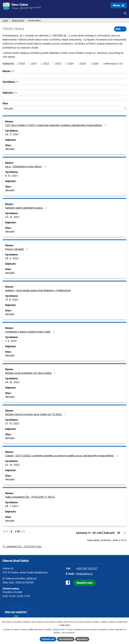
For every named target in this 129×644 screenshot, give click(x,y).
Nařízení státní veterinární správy (27, 208)
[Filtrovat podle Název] (64, 76)
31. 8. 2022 (12, 300)
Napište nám (85, 583)
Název (8, 71)
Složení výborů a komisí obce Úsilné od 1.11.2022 (36, 414)
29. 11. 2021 (12, 134)
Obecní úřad (18, 21)
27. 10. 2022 (12, 424)
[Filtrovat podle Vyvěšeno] (64, 87)
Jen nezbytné (66, 639)
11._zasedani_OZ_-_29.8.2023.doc (22, 546)
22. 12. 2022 (12, 465)
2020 (22, 64)
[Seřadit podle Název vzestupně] (14, 71)
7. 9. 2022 (11, 341)
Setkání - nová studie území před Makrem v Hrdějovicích (38, 290)
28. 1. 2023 (12, 506)
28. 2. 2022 (12, 258)
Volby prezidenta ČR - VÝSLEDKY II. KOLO (30, 497)
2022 (46, 64)
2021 (34, 64)
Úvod (5, 21)
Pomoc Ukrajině (17, 249)
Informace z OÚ (114, 64)
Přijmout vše (48, 639)
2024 (71, 64)
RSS (120, 29)
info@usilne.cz (84, 574)
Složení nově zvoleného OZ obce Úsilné (31, 373)
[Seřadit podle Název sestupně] (14, 72)
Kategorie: (8, 63)
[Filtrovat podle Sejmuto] (64, 98)
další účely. (65, 625)
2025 (83, 64)
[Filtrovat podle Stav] (64, 108)
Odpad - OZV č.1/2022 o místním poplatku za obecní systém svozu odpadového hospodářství (62, 456)
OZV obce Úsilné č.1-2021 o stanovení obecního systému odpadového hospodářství (56, 125)
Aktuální (10, 149)
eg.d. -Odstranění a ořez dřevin (26, 167)
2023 (58, 64)
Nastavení (82, 639)
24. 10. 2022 (12, 382)
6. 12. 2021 (11, 176)
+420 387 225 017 (87, 568)
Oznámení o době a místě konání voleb (30, 332)
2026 (95, 64)
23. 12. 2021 (12, 217)
